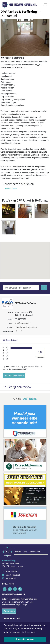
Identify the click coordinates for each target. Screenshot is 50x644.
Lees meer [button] (30, 632)
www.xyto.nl (11, 578)
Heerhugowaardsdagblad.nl (23, 5)
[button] (25, 258)
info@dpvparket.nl (23, 323)
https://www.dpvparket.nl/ (26, 327)
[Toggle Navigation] (45, 5)
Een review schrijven (14, 376)
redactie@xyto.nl (13, 575)
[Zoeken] (44, 288)
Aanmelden (9, 611)
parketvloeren (11, 188)
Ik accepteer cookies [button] (25, 639)
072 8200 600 (11, 571)
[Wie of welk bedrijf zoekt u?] (21, 288)
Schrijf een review (17, 387)
